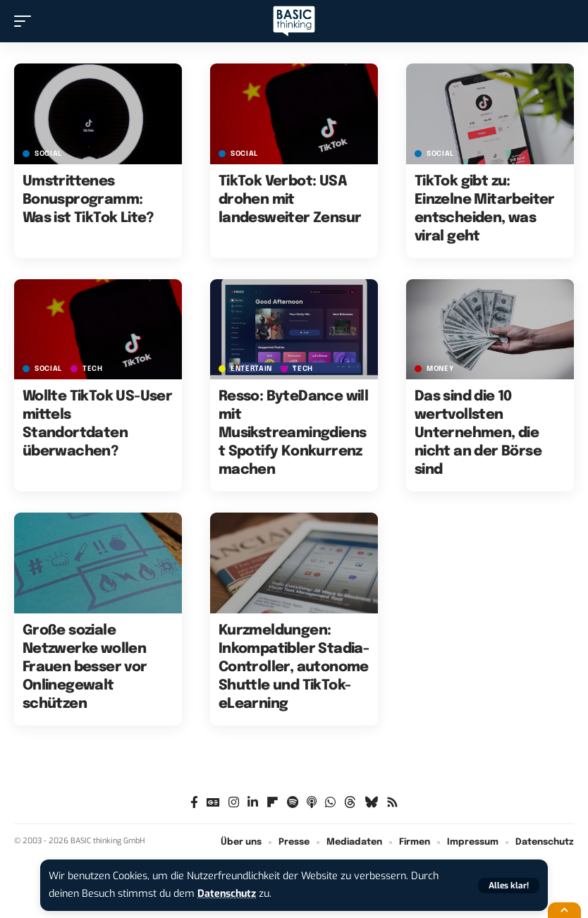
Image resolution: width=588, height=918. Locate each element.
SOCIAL (48, 154)
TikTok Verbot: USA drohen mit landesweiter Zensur (290, 200)
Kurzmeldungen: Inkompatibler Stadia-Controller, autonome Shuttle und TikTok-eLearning (294, 667)
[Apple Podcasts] (312, 803)
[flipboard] (272, 803)
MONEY (440, 369)
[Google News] (213, 803)
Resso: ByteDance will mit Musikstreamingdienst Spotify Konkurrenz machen (293, 433)
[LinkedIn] (253, 803)
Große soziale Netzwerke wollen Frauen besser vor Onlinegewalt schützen (85, 667)
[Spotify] (293, 803)
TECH (93, 369)
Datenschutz (228, 894)
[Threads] (350, 803)
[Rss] (392, 803)
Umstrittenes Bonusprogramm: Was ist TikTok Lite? (88, 200)
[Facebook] (194, 803)
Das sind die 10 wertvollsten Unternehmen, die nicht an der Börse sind (478, 433)
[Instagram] (234, 803)
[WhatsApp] (330, 803)
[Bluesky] (371, 803)
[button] (509, 886)
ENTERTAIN (251, 369)
